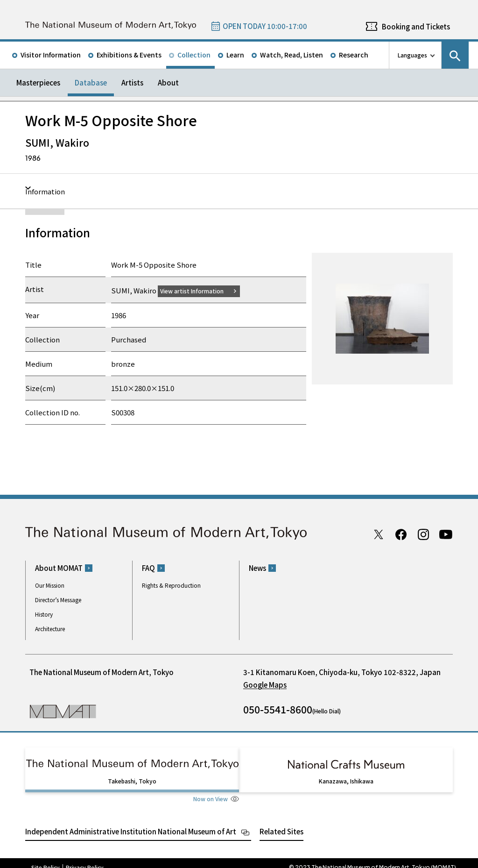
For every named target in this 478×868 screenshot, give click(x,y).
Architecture (50, 629)
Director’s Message (58, 600)
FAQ (148, 568)
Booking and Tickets (416, 26)
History (44, 614)
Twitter (379, 534)
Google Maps (265, 685)
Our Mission (50, 585)
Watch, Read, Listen (292, 55)
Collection (194, 55)
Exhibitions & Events (129, 55)
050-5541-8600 (278, 709)
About (168, 82)
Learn (235, 55)
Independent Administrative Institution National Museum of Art (131, 822)
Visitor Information (51, 55)
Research (354, 55)
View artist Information (197, 290)
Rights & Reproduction (171, 585)
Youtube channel (446, 534)
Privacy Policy (85, 859)
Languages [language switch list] (412, 55)
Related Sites (281, 822)
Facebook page (401, 534)
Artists (132, 82)
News (257, 568)
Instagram (423, 534)
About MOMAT (59, 568)
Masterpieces (38, 82)
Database (91, 82)
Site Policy (46, 859)
